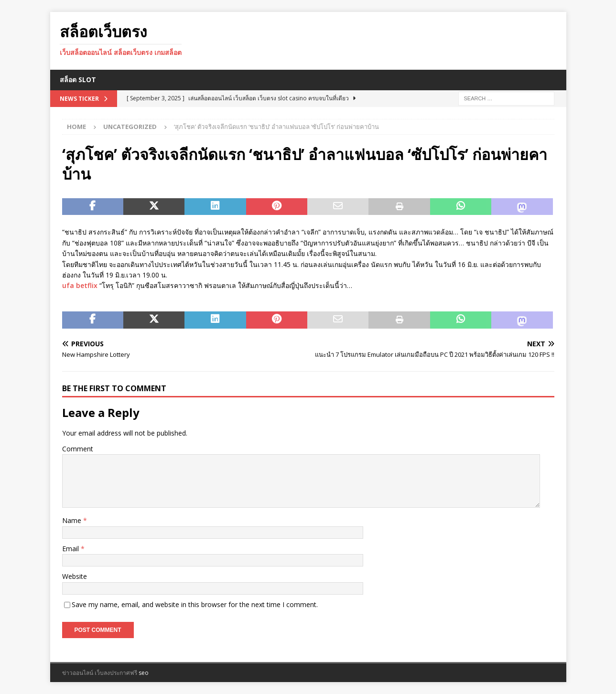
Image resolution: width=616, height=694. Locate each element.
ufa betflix (80, 285)
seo (144, 673)
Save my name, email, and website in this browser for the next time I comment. (195, 604)
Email (71, 549)
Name (73, 520)
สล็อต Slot (78, 80)
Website (75, 576)
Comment (78, 449)
